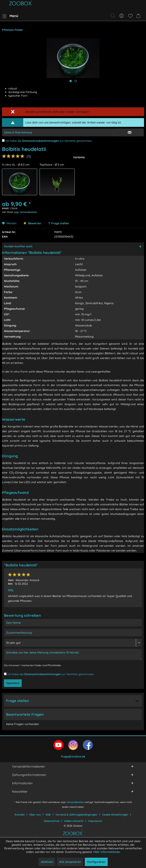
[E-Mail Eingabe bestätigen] (130, 132)
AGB (48, 815)
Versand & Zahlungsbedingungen (76, 815)
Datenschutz (52, 821)
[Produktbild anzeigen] (76, 81)
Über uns (35, 815)
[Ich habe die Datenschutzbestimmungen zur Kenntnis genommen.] (3, 140)
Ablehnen (47, 862)
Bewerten (32, 223)
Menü (10, 15)
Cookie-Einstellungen (115, 815)
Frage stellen (60, 223)
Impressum (95, 821)
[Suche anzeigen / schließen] (113, 16)
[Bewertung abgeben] (73, 643)
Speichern (13, 683)
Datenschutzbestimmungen (41, 141)
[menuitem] (10, 16)
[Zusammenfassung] (73, 633)
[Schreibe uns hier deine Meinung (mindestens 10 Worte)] (73, 654)
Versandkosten (75, 802)
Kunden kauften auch (18, 246)
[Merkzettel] (130, 16)
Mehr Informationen (107, 852)
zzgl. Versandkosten (26, 212)
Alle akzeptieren (70, 862)
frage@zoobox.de (73, 756)
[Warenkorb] (139, 16)
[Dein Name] (73, 623)
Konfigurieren (96, 862)
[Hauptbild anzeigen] (71, 81)
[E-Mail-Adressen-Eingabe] (59, 132)
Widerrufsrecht (74, 821)
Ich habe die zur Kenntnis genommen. (49, 141)
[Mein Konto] (122, 16)
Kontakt (20, 815)
